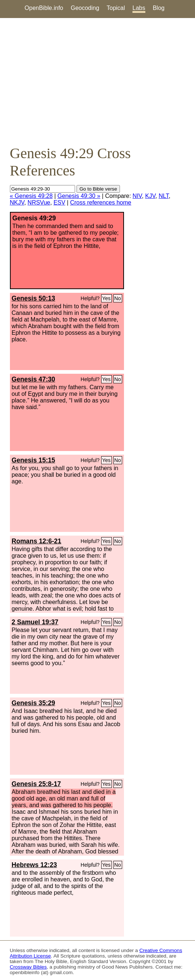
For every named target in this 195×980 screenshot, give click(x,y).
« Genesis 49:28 (31, 196)
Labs (139, 8)
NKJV (17, 203)
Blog (159, 8)
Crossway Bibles (28, 967)
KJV (150, 196)
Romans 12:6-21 (37, 541)
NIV (137, 196)
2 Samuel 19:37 (35, 622)
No (118, 298)
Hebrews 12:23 (34, 865)
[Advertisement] (97, 81)
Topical (116, 8)
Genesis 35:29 (33, 703)
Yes (107, 298)
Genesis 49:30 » (79, 196)
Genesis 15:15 (33, 460)
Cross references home (100, 203)
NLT (164, 196)
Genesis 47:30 (33, 379)
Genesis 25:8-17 (36, 784)
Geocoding (85, 8)
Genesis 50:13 (33, 298)
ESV (59, 203)
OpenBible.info (44, 8)
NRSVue (39, 203)
